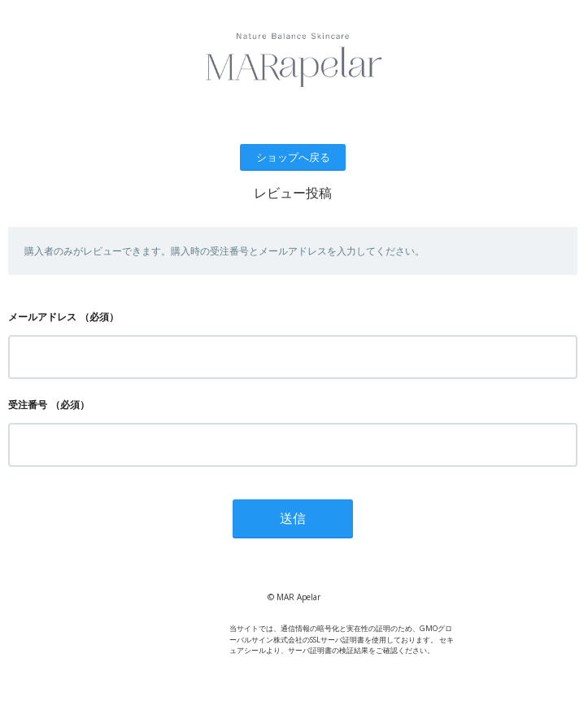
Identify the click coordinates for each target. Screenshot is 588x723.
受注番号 (28, 405)
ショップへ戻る (293, 157)
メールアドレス (42, 317)
